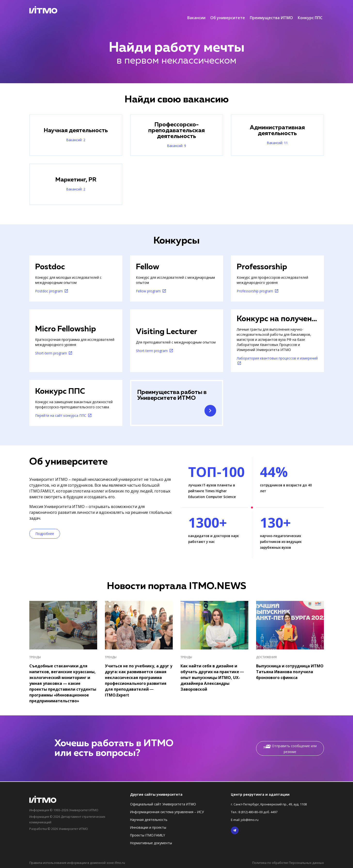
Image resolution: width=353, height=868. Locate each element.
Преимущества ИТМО (271, 10)
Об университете (228, 10)
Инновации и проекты (148, 828)
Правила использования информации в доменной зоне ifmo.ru (80, 863)
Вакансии (196, 10)
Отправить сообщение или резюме (290, 750)
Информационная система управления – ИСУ (167, 813)
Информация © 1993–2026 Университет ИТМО (67, 811)
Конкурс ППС (310, 10)
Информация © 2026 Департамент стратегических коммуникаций (71, 819)
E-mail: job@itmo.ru (246, 820)
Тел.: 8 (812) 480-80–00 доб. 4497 (257, 813)
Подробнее (45, 535)
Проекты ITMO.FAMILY (148, 836)
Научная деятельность (149, 820)
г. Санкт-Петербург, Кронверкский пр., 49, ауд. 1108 (273, 805)
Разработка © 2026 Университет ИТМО (62, 828)
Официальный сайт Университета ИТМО (163, 805)
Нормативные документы (151, 844)
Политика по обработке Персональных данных (286, 863)
